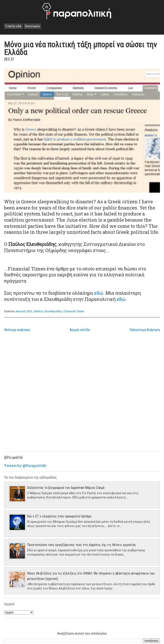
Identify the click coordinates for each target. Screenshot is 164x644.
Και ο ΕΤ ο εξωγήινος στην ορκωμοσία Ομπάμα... (60, 516)
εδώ (99, 293)
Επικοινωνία (32, 26)
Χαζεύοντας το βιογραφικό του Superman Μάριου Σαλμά (66, 488)
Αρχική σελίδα (80, 330)
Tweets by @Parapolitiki (25, 466)
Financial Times (74, 311)
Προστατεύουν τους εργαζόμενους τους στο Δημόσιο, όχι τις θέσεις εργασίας (82, 545)
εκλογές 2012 (24, 311)
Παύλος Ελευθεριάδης (48, 311)
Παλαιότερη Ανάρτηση (145, 330)
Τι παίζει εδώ (13, 26)
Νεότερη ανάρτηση (17, 330)
